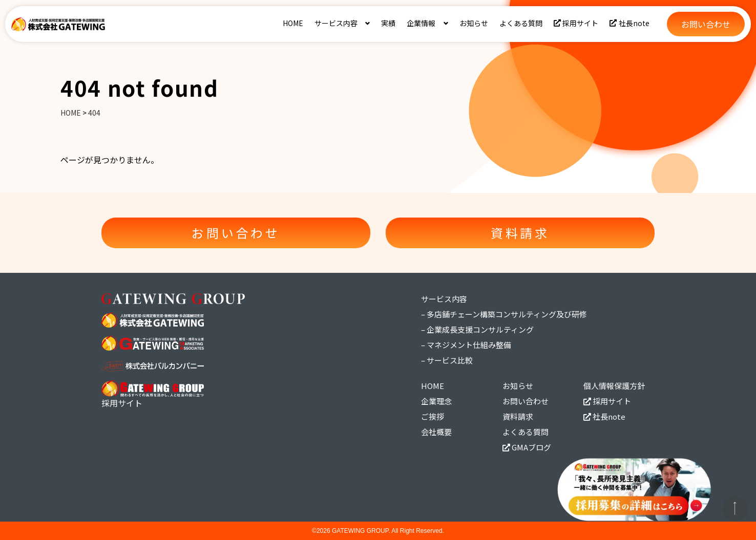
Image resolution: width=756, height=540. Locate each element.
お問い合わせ (526, 401)
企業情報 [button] (421, 23)
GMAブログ (527, 447)
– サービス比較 (447, 360)
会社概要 (436, 432)
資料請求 (518, 416)
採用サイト (576, 23)
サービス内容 (444, 299)
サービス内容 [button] (336, 23)
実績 (388, 23)
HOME (293, 23)
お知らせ (474, 23)
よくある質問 (521, 23)
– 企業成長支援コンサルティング (477, 329)
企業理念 (436, 401)
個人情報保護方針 (614, 386)
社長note (629, 23)
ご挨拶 (433, 416)
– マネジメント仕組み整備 (466, 345)
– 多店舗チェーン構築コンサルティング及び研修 (504, 314)
